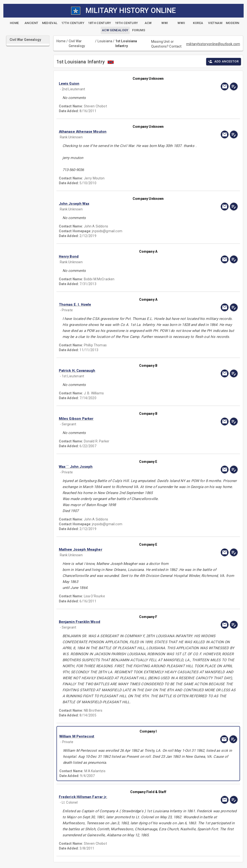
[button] (121, 84)
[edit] (234, 86)
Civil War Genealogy (77, 43)
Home (61, 41)
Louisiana (105, 41)
